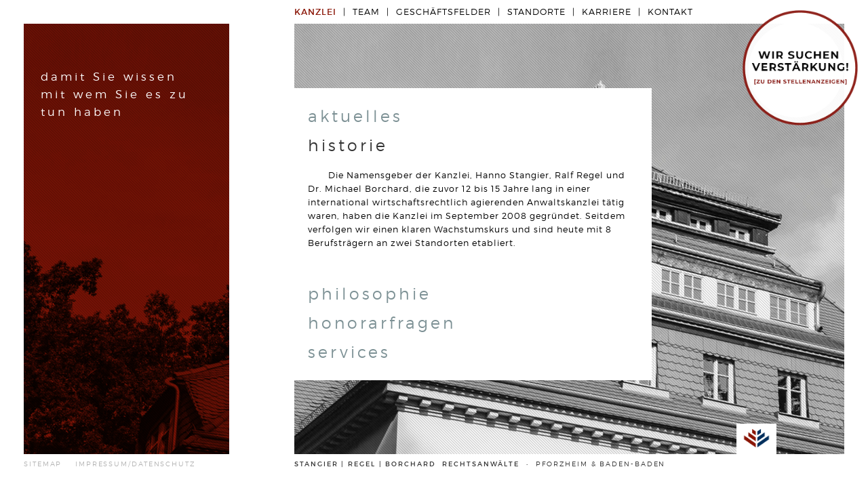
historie (348, 145)
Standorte (536, 12)
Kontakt (670, 12)
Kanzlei (315, 12)
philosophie (370, 294)
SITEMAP (43, 464)
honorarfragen (382, 323)
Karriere (607, 12)
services (349, 352)
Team (366, 12)
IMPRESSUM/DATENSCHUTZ (135, 464)
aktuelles (355, 116)
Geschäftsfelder (443, 12)
